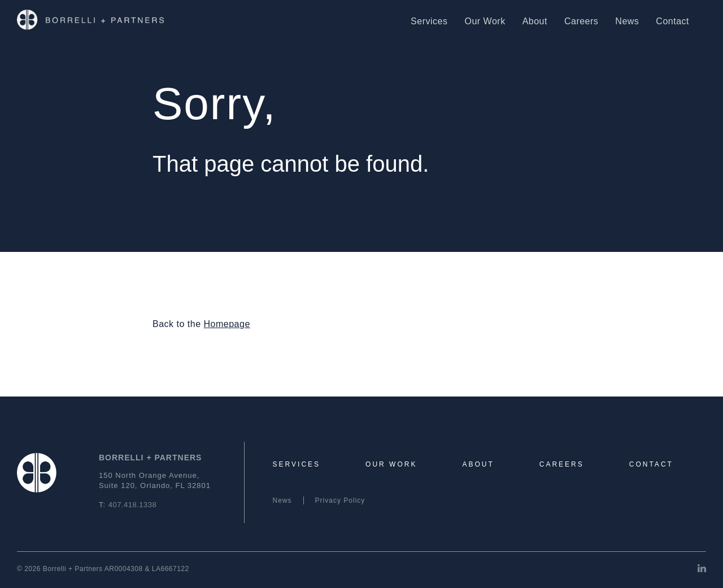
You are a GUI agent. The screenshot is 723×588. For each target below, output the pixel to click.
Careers (581, 21)
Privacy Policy (340, 500)
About (535, 21)
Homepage (227, 324)
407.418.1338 (133, 505)
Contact (672, 21)
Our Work (485, 21)
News (627, 21)
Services (429, 21)
